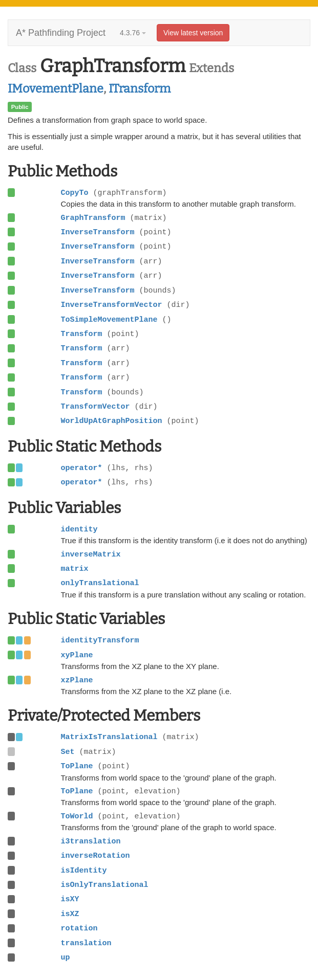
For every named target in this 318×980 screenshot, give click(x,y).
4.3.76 (133, 33)
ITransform (140, 88)
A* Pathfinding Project (61, 33)
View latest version (193, 33)
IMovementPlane (56, 88)
